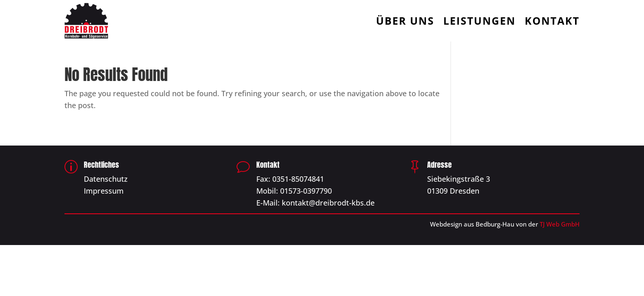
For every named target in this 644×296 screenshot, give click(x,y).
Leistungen (479, 22)
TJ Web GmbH (560, 224)
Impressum (104, 191)
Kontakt (552, 22)
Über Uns (405, 22)
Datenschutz (106, 179)
